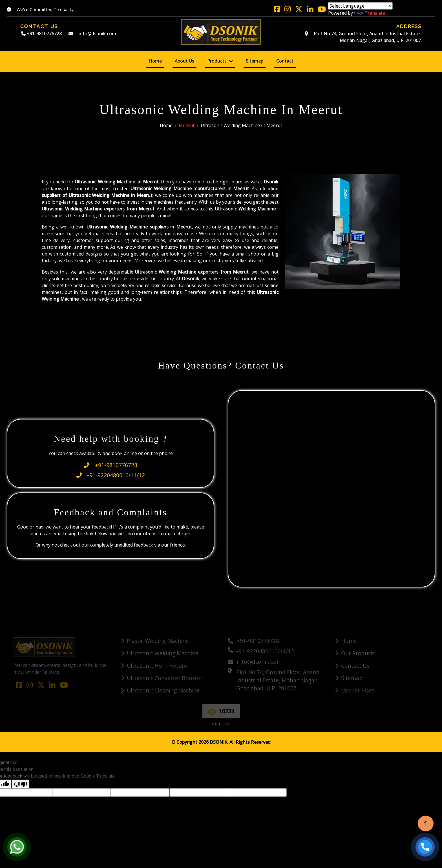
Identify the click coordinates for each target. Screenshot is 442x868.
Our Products (358, 653)
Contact (285, 61)
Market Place (358, 690)
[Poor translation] (21, 784)
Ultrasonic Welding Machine (163, 653)
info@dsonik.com (92, 34)
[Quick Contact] (332, 488)
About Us (184, 61)
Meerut (187, 125)
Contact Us (355, 666)
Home (155, 61)
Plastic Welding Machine (158, 641)
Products (217, 61)
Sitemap (255, 61)
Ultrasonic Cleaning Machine (163, 690)
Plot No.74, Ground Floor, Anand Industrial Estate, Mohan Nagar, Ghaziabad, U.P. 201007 (363, 37)
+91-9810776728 (41, 34)
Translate (370, 13)
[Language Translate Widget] (360, 6)
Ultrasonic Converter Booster (165, 678)
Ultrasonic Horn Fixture (157, 666)
